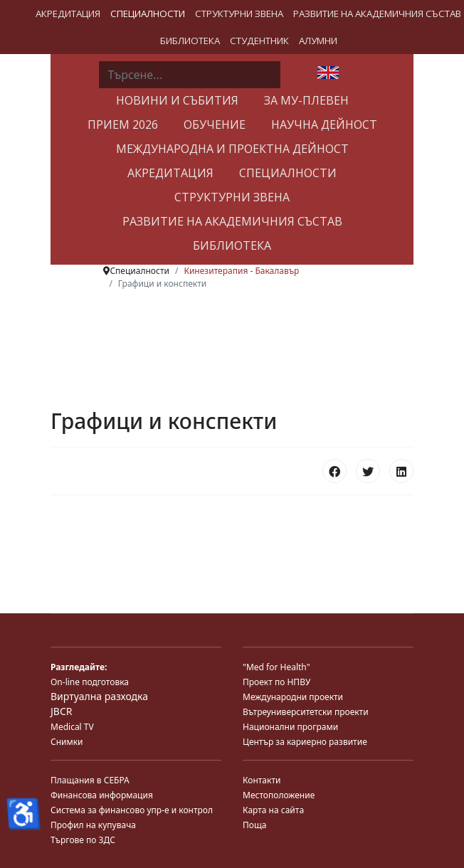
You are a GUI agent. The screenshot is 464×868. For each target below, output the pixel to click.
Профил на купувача (93, 825)
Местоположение (279, 795)
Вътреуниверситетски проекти (306, 712)
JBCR (61, 711)
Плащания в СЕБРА (90, 780)
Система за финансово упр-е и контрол (132, 810)
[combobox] (190, 75)
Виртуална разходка (99, 696)
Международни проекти (293, 697)
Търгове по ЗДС (83, 840)
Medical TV (72, 727)
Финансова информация (102, 795)
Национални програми (290, 727)
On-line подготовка (90, 682)
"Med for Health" (276, 667)
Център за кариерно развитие (305, 742)
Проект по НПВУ (276, 682)
